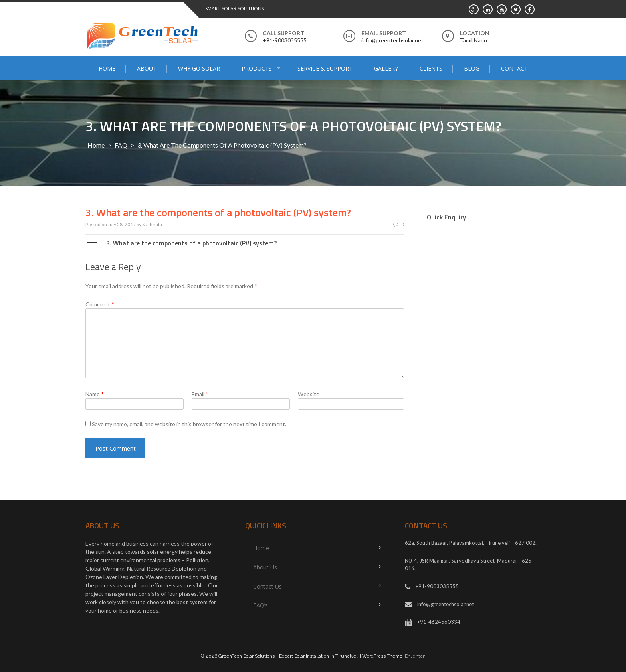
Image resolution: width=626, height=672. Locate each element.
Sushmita (152, 224)
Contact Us (267, 587)
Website (309, 394)
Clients (431, 68)
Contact (514, 68)
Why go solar (199, 68)
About (147, 68)
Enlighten (415, 656)
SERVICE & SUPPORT (325, 68)
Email (200, 394)
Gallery (386, 68)
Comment (100, 304)
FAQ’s (261, 606)
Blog (472, 68)
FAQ (121, 145)
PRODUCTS (257, 68)
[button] (245, 243)
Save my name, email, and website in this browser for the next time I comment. (189, 424)
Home (107, 68)
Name (95, 394)
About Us (265, 568)
